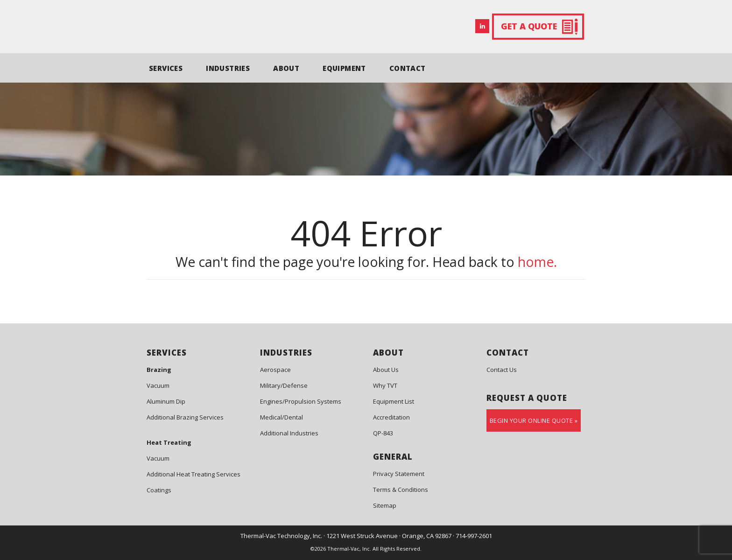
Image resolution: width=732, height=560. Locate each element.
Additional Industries (289, 433)
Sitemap (385, 505)
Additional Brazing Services (185, 417)
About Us (386, 370)
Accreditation (391, 417)
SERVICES (166, 68)
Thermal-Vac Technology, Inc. (281, 536)
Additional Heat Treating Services (194, 474)
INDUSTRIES (228, 68)
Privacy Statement (399, 474)
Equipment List (394, 401)
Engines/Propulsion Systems (301, 401)
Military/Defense (284, 385)
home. (537, 262)
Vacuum (158, 385)
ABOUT (286, 68)
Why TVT (385, 385)
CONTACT (408, 68)
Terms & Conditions (401, 490)
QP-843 (383, 433)
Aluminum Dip (166, 401)
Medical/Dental (282, 417)
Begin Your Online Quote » (534, 420)
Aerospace (275, 370)
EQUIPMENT (344, 68)
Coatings (159, 490)
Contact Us (502, 370)
